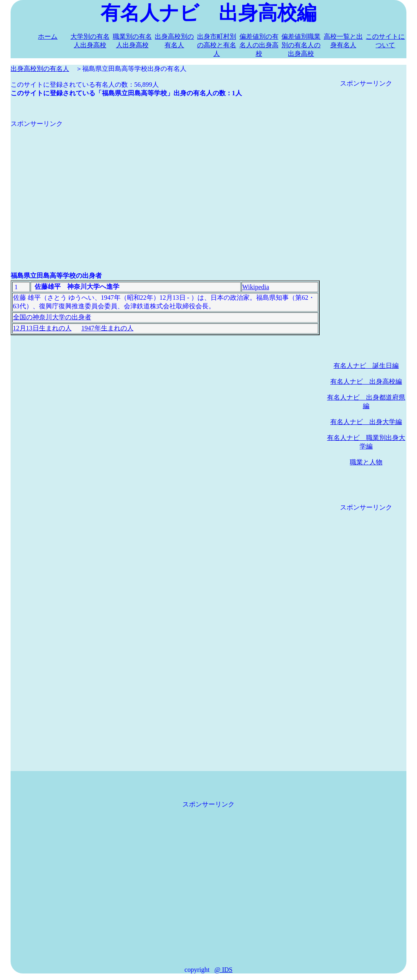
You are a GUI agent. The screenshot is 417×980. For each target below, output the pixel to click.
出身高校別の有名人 (40, 69)
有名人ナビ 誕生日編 (366, 366)
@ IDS (223, 970)
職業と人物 (366, 462)
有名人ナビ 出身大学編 (366, 422)
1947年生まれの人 (108, 328)
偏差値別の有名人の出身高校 (259, 45)
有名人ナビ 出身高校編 (366, 381)
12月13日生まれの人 (42, 328)
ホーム (48, 36)
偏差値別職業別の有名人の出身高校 (301, 45)
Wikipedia (256, 287)
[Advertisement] (165, 185)
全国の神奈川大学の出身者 (52, 317)
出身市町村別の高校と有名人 (217, 45)
